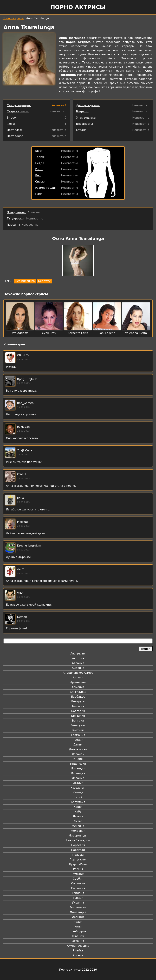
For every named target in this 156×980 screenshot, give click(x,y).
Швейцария (78, 931)
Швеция (78, 936)
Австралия (78, 654)
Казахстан (78, 788)
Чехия (78, 922)
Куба (78, 812)
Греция (78, 740)
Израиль (78, 754)
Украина (78, 903)
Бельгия (78, 706)
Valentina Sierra (136, 333)
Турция (78, 898)
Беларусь (78, 701)
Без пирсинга (25, 281)
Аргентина (78, 682)
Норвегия (78, 845)
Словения (78, 888)
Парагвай (78, 850)
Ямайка (78, 950)
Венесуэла (78, 725)
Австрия (78, 658)
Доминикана (78, 749)
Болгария (78, 711)
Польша (78, 855)
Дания (78, 745)
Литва (78, 821)
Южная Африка (78, 946)
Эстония (78, 941)
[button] (78, 261)
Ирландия (78, 768)
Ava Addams (20, 333)
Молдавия (78, 831)
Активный (59, 105)
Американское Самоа (78, 673)
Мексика (78, 826)
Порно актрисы (78, 7)
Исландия (78, 773)
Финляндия (78, 912)
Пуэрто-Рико (78, 864)
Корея (78, 807)
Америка (78, 668)
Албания (78, 663)
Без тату (44, 281)
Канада (78, 792)
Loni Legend (107, 333)
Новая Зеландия (78, 840)
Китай (78, 797)
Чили (78, 927)
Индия (78, 759)
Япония (78, 955)
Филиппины (78, 907)
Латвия (78, 816)
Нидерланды (78, 836)
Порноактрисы (13, 18)
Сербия (78, 879)
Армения (78, 687)
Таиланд (78, 893)
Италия (78, 783)
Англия (78, 677)
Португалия (78, 859)
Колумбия (78, 802)
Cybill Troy (49, 333)
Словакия (78, 883)
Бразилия (78, 716)
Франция (78, 917)
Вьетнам (78, 730)
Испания (78, 778)
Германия (78, 735)
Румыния (78, 874)
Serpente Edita (78, 333)
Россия (78, 869)
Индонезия (78, 764)
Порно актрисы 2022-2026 (78, 970)
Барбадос (78, 697)
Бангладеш (78, 692)
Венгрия (78, 721)
